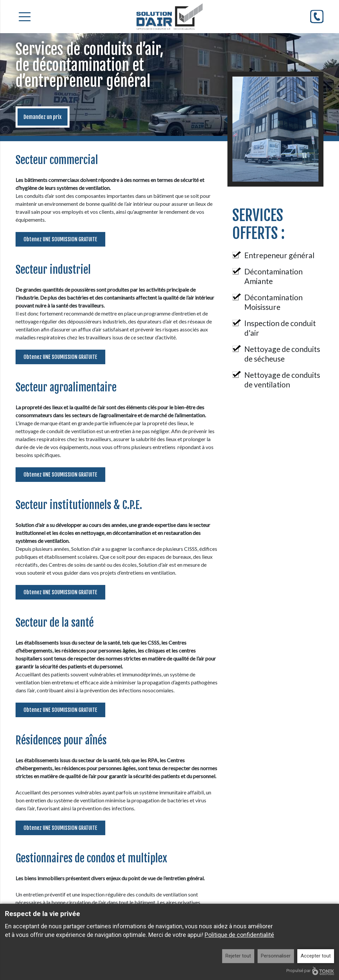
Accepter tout (316, 956)
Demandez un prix (43, 117)
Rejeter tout (238, 956)
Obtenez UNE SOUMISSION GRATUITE (60, 239)
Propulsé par (310, 971)
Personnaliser (276, 956)
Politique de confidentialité (239, 935)
